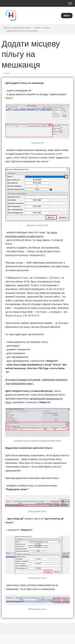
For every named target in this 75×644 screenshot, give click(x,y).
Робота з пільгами (42, 28)
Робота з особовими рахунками (17, 28)
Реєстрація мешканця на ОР (47, 154)
